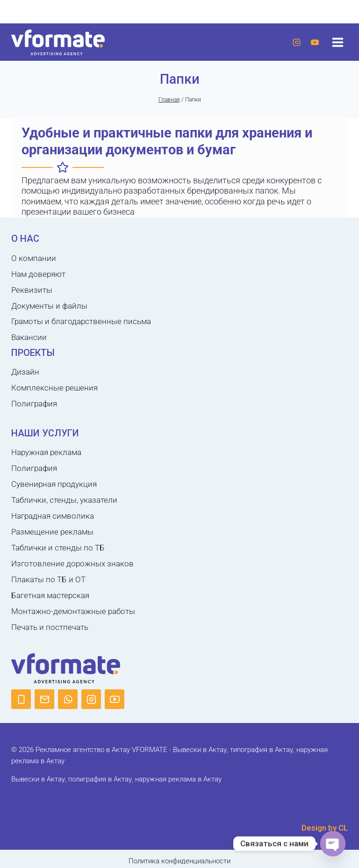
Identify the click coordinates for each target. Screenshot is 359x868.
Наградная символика (53, 516)
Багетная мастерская (50, 595)
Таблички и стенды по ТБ (58, 548)
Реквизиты (32, 290)
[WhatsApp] (68, 699)
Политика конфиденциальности (179, 861)
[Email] (44, 699)
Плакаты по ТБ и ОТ (48, 579)
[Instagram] (296, 42)
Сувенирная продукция (54, 484)
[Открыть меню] (337, 42)
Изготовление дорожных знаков (72, 564)
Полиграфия (34, 404)
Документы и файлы (49, 306)
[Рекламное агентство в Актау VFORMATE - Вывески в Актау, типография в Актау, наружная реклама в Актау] (58, 42)
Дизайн (25, 372)
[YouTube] (315, 42)
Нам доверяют (38, 274)
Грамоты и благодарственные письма (81, 321)
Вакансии (29, 337)
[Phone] (21, 699)
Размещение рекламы (52, 532)
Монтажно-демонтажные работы (73, 611)
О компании (34, 258)
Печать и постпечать (50, 627)
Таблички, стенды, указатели (64, 500)
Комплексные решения (54, 388)
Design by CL (325, 828)
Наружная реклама (46, 452)
